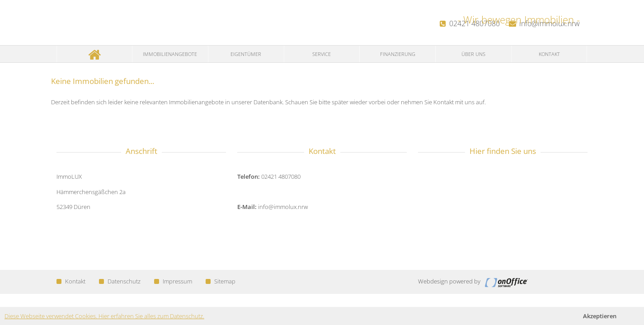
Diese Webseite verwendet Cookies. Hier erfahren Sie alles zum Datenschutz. (104, 316)
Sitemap (221, 281)
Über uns (473, 54)
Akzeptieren (600, 316)
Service (322, 54)
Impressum (173, 281)
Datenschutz (120, 281)
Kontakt (549, 54)
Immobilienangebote (170, 54)
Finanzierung (398, 54)
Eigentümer (246, 54)
